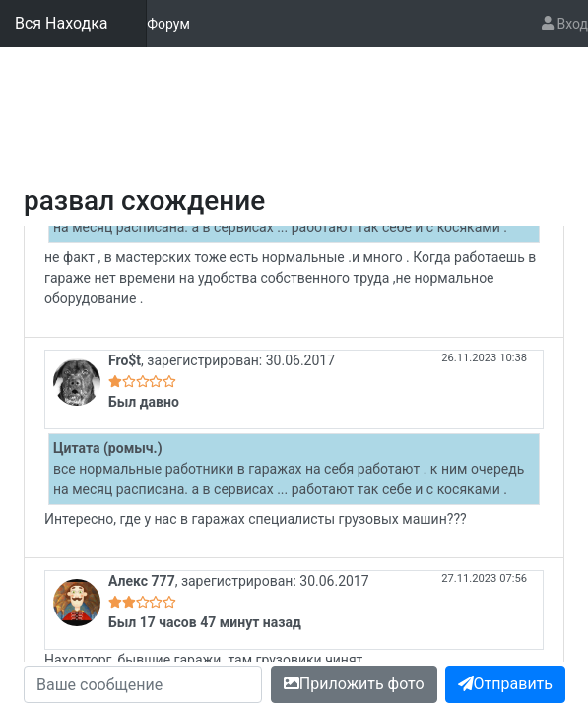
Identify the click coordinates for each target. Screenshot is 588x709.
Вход (565, 24)
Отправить (505, 684)
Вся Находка (62, 23)
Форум (168, 22)
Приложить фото (354, 684)
